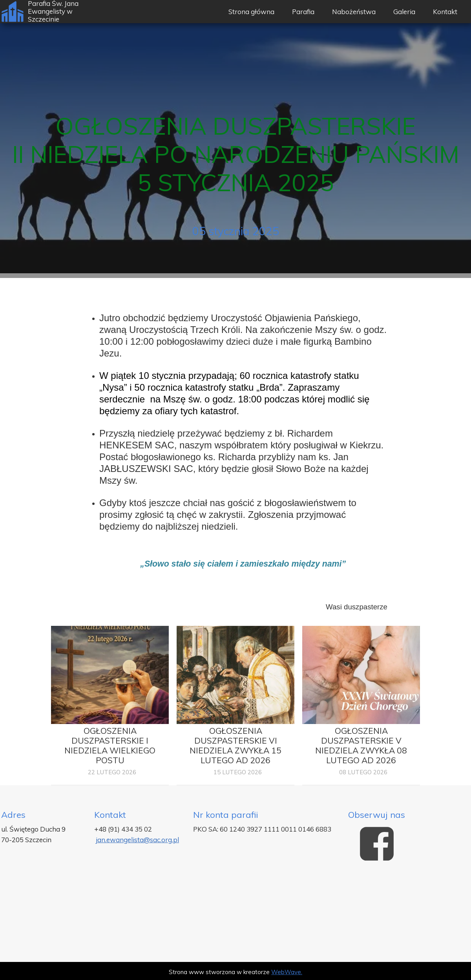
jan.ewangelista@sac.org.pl (137, 840)
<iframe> (235, 915)
